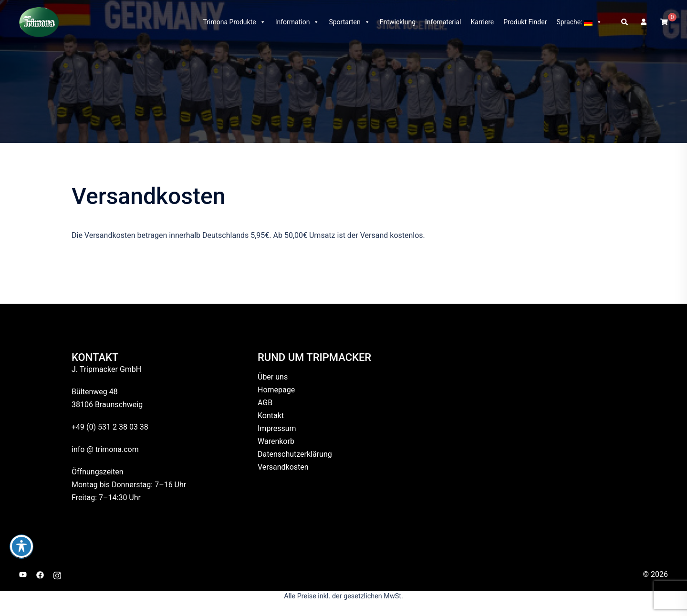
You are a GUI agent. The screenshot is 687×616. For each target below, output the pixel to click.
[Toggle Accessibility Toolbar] (21, 546)
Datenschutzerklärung (295, 454)
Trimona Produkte (234, 22)
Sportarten (349, 22)
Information (297, 22)
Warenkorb (276, 441)
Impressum (277, 428)
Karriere (483, 22)
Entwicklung (398, 22)
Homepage (276, 390)
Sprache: (579, 22)
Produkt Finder (525, 22)
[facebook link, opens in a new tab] (40, 574)
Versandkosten (283, 467)
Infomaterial (443, 22)
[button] (625, 22)
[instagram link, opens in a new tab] (57, 574)
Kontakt (271, 416)
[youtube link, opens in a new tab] (23, 574)
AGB (265, 403)
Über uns (273, 377)
